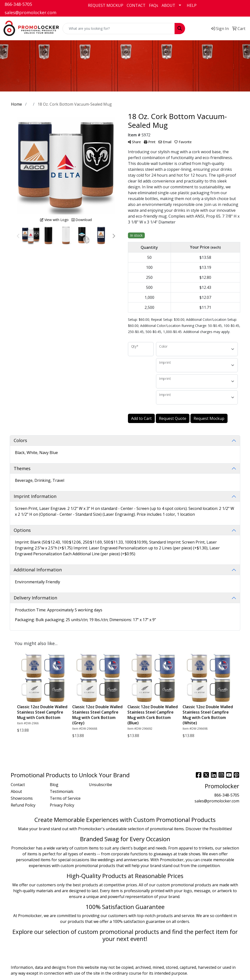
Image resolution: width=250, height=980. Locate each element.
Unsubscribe (100, 785)
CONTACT (136, 5)
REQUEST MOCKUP (106, 5)
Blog (54, 785)
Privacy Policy (62, 805)
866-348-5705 (18, 4)
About (16, 791)
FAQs (154, 5)
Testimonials (62, 791)
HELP (192, 5)
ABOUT (168, 5)
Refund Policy (23, 805)
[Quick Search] (119, 29)
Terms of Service (65, 798)
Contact (18, 785)
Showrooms (22, 798)
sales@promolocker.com (31, 12)
